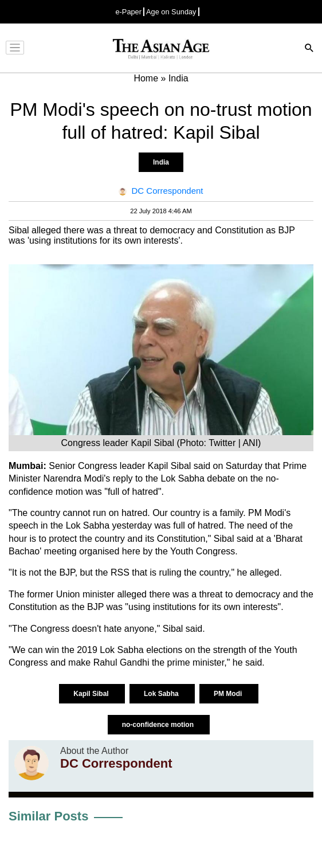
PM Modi (229, 694)
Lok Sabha (162, 694)
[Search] (309, 49)
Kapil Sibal (92, 694)
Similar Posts (48, 816)
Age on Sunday (171, 12)
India (161, 162)
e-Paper (128, 12)
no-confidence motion (159, 725)
